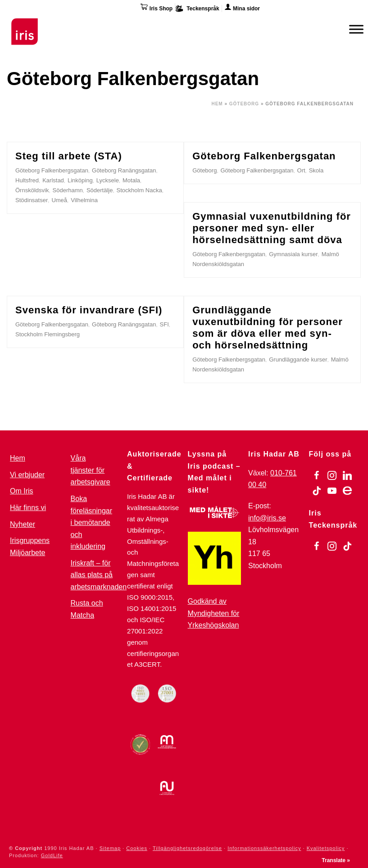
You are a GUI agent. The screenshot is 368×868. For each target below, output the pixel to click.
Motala (131, 180)
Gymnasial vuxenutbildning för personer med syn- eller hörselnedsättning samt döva (272, 228)
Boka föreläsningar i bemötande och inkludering (92, 522)
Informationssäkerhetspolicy (264, 848)
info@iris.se (267, 518)
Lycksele (108, 180)
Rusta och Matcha (87, 609)
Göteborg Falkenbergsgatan (52, 170)
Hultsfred (27, 180)
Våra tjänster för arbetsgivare (91, 470)
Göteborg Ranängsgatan (124, 170)
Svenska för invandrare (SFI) (89, 310)
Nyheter (23, 524)
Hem (217, 104)
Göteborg (244, 104)
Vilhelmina (84, 200)
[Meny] (356, 29)
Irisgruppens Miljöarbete (30, 547)
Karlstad (53, 180)
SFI (164, 324)
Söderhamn (68, 190)
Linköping (80, 180)
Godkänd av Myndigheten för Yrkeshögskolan (214, 613)
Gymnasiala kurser (293, 254)
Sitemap (110, 848)
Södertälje (100, 190)
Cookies (137, 848)
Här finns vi (28, 508)
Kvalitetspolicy (326, 848)
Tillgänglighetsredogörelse (187, 848)
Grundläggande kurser (298, 359)
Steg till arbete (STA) (69, 156)
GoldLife (52, 855)
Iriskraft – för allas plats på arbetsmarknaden (99, 575)
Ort (301, 170)
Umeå (59, 200)
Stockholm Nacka (139, 190)
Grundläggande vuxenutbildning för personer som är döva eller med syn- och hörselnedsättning (268, 328)
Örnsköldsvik (32, 190)
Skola (316, 170)
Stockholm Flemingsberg (48, 334)
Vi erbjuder (27, 475)
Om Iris (22, 491)
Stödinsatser (32, 200)
